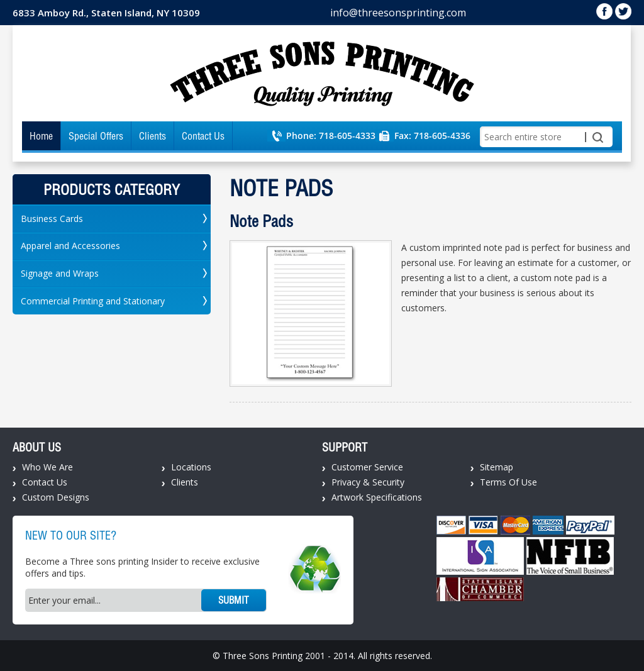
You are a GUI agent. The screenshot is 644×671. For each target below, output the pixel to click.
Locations (191, 467)
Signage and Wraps (60, 273)
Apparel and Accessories (70, 246)
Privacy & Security (368, 482)
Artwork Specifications (377, 497)
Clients (153, 136)
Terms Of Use (508, 482)
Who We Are (47, 467)
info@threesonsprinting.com (398, 13)
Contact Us (203, 136)
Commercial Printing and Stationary (93, 301)
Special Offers (96, 136)
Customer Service (367, 467)
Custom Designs (56, 497)
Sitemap (497, 467)
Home (41, 136)
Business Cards (52, 219)
